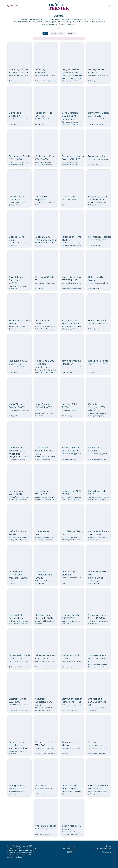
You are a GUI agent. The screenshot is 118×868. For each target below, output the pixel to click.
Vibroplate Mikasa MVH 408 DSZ (98, 787)
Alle (45, 33)
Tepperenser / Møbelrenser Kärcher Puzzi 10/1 (19, 745)
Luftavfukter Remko (42, 533)
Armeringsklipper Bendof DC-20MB (19, 71)
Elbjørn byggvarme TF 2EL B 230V (99, 198)
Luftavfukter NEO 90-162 (19, 533)
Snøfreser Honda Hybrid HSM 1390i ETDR (98, 658)
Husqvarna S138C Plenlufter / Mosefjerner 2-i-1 (45, 364)
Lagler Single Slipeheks (95, 449)
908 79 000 (13, 6)
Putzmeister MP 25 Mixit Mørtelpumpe (98, 575)
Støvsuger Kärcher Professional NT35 (72, 700)
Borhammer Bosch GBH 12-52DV (98, 114)
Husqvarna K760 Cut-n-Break (18, 362)
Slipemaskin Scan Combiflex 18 (45, 657)
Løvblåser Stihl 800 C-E (72, 533)
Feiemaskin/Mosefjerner (101, 237)
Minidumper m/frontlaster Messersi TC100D (18, 575)
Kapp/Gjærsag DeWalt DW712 (17, 406)
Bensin (61, 33)
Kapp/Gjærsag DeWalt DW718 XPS (44, 407)
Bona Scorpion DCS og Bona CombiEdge (70, 116)
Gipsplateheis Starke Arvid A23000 (16, 280)
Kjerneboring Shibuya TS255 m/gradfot (17, 451)
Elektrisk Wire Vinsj (17, 238)
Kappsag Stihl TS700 (69, 406)
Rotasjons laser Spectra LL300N (44, 617)
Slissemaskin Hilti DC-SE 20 (71, 657)
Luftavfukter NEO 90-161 (98, 493)
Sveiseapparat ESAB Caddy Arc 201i (97, 702)
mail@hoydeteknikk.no (102, 848)
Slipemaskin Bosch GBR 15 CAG (19, 657)
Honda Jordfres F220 (44, 322)
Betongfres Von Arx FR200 (97, 71)
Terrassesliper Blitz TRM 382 (45, 744)
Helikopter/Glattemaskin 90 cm (22, 322)
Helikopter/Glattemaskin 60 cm (101, 279)
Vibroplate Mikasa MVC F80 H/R (72, 787)
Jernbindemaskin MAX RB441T (71, 362)
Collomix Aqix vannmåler (16, 198)
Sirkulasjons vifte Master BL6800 (97, 617)
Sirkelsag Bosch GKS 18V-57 (70, 617)
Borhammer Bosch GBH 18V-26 (19, 158)
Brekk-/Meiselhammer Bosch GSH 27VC (74, 158)
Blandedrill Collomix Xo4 (16, 114)
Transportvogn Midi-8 (70, 744)
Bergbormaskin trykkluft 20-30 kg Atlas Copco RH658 (72, 72)
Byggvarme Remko (99, 156)
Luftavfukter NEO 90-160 (71, 493)
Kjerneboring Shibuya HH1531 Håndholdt (97, 407)
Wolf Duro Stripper (46, 826)
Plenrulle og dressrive (68, 573)
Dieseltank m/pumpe (41, 198)
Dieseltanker (69, 197)
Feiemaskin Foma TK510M (71, 238)
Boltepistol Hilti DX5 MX (44, 114)
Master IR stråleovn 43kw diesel (98, 533)
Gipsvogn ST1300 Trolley (45, 279)
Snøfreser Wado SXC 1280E (18, 700)
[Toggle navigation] (109, 6)
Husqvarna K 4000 (98, 321)
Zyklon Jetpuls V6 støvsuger (71, 827)
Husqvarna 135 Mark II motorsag (71, 322)
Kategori (71, 33)
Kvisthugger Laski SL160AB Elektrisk (71, 449)
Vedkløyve (41, 786)
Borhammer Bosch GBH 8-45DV (46, 158)
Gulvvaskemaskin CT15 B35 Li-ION (71, 279)
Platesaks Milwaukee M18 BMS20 (44, 575)
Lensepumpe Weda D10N (16, 493)
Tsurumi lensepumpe (95, 744)
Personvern (106, 852)
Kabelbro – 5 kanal (98, 361)
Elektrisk (54, 33)
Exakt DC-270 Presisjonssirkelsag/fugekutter (52, 238)
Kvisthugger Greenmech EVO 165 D (44, 451)
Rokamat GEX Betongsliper (17, 617)
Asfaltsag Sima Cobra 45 (43, 71)
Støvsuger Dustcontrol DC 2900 (44, 702)
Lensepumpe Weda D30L (43, 493)
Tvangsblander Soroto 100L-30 (17, 787)
